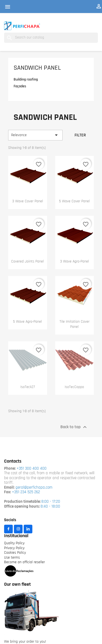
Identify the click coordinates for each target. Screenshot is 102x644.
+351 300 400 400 (31, 469)
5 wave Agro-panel (27, 322)
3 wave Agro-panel (75, 262)
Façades (20, 86)
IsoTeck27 (28, 387)
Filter (80, 135)
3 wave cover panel (28, 201)
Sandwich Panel (37, 68)
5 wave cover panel (74, 201)
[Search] (51, 38)
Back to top (74, 427)
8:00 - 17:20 (51, 502)
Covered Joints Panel (27, 262)
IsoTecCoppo (74, 387)
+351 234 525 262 (26, 492)
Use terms (12, 558)
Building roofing (26, 80)
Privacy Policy (14, 548)
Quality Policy (14, 543)
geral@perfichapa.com (34, 488)
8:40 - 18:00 (50, 507)
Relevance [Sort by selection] (35, 135)
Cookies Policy (15, 553)
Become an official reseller (24, 562)
